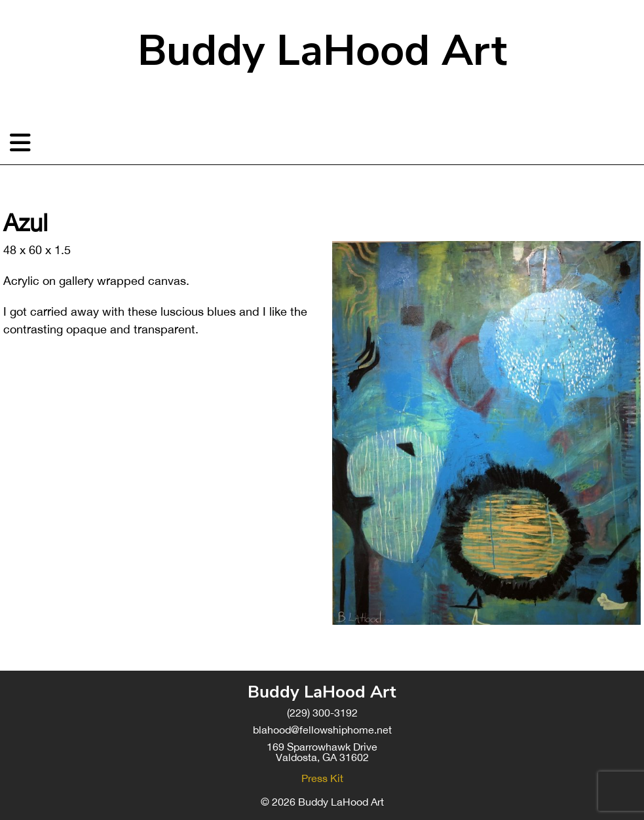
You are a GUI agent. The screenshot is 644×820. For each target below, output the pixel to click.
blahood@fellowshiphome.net (322, 730)
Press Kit (322, 778)
